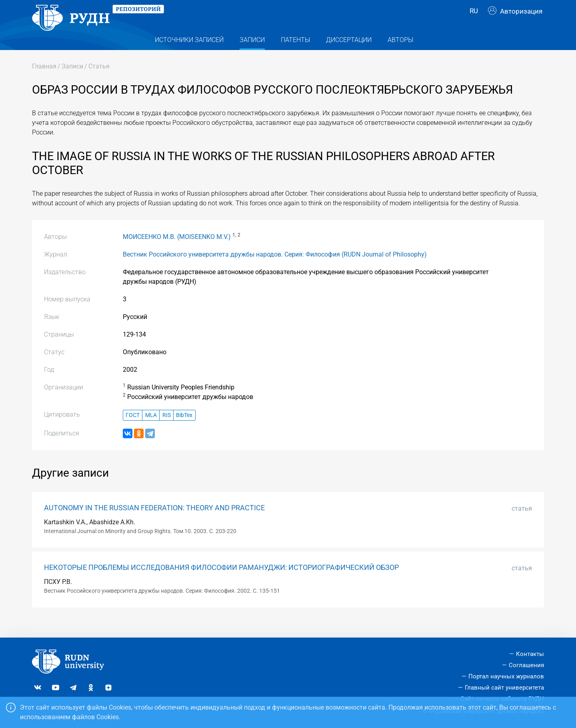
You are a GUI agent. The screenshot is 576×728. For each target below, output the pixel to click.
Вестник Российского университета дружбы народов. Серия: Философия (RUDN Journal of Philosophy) (275, 269)
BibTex (184, 429)
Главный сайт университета (504, 688)
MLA (151, 429)
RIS (167, 429)
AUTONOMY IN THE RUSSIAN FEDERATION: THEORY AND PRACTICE (154, 522)
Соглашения (526, 665)
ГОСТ (133, 429)
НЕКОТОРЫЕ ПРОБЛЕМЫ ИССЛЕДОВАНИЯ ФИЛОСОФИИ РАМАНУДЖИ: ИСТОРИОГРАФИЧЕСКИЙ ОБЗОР (221, 582)
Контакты (530, 654)
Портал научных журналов (506, 676)
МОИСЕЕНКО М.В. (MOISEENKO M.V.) (177, 251)
